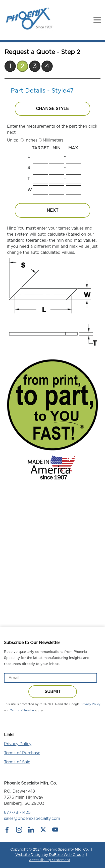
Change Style (52, 109)
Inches (31, 140)
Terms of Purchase (22, 753)
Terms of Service (22, 710)
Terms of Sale (17, 762)
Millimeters (53, 140)
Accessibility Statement (50, 860)
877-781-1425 (17, 813)
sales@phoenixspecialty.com (32, 819)
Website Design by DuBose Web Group (49, 855)
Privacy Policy (90, 704)
